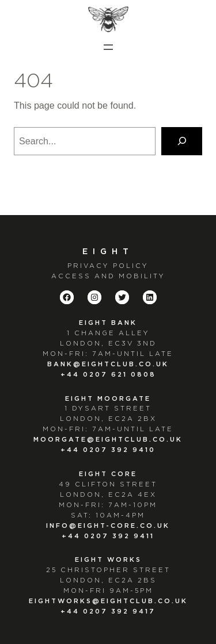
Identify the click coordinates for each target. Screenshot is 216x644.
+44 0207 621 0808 (108, 375)
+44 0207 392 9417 (108, 612)
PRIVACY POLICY (108, 266)
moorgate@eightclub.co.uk (108, 440)
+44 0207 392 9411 (108, 536)
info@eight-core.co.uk (108, 526)
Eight (108, 252)
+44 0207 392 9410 (108, 450)
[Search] (182, 141)
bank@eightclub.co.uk (108, 364)
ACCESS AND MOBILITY (108, 276)
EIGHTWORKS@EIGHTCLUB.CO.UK (108, 601)
